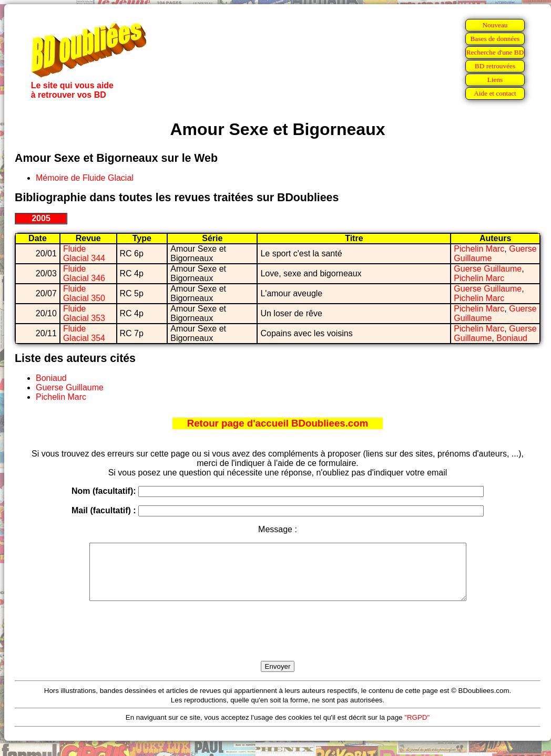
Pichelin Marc (479, 249)
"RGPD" (417, 728)
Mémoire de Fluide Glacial (85, 178)
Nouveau (495, 25)
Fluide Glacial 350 (84, 293)
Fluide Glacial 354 (84, 333)
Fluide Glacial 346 (84, 273)
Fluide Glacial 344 (84, 253)
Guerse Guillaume (488, 269)
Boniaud (512, 338)
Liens (495, 80)
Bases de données (495, 39)
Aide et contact (495, 93)
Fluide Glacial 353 (84, 313)
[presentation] (278, 643)
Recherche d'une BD (495, 52)
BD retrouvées (495, 66)
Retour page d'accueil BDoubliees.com (278, 423)
